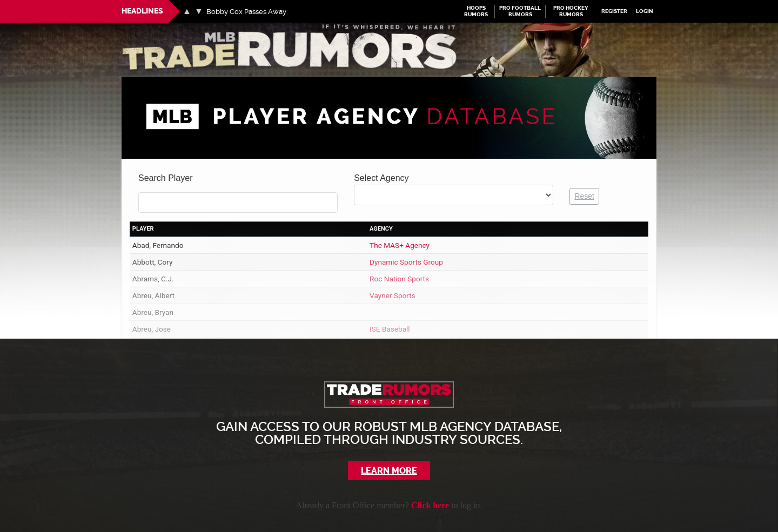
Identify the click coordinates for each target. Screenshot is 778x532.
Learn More (389, 471)
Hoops (477, 11)
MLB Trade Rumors (159, 29)
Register (615, 12)
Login (645, 12)
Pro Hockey (571, 11)
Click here (430, 505)
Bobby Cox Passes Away (247, 12)
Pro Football (521, 11)
